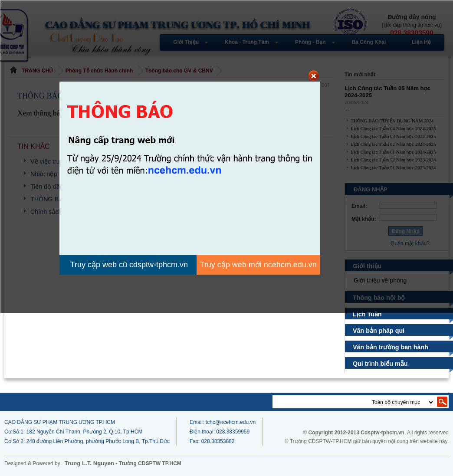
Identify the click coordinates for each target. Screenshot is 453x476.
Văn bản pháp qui (379, 331)
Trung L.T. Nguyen (89, 463)
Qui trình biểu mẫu (381, 364)
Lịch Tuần (368, 314)
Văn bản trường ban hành (390, 347)
